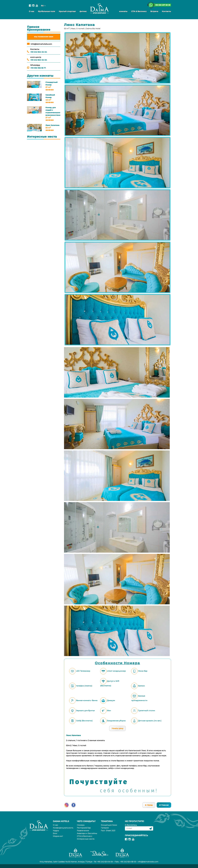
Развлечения (83, 831)
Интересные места (86, 839)
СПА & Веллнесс (139, 11)
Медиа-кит (58, 836)
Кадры (56, 831)
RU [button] (43, 6)
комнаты (123, 11)
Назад (149, 805)
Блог (55, 833)
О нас (32, 11)
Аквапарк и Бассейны (87, 833)
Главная (164, 805)
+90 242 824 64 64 (39, 52)
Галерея (105, 828)
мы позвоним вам (44, 37)
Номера (81, 825)
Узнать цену (117, 728)
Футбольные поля (47, 11)
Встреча (154, 11)
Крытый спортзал (67, 11)
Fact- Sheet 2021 (108, 831)
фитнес (83, 11)
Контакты (166, 11)
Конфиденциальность (63, 828)
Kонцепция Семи (109, 825)
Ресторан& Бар (84, 828)
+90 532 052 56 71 (38, 68)
